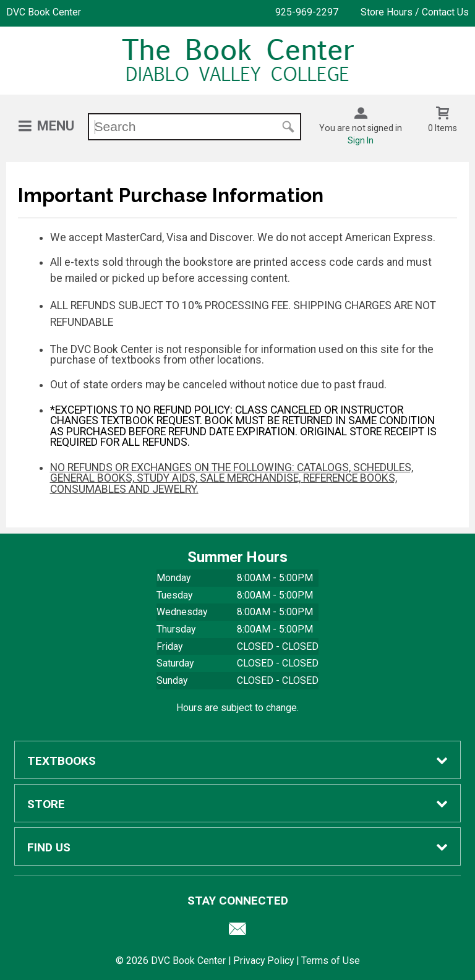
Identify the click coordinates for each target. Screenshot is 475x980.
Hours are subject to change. (237, 708)
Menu (56, 126)
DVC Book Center (44, 12)
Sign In (361, 140)
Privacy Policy (263, 961)
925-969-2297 (307, 12)
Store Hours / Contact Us (415, 12)
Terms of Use (331, 961)
